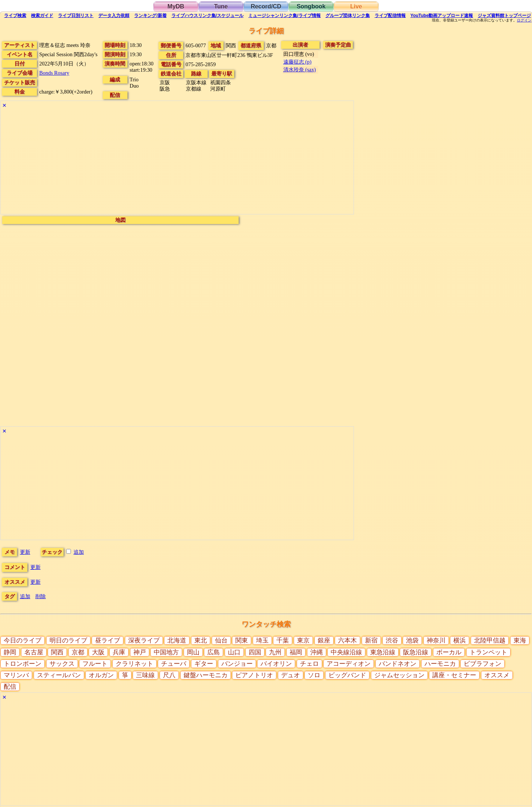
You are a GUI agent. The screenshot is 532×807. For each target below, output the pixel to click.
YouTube (442, 16)
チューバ (174, 664)
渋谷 (392, 640)
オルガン (101, 675)
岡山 (193, 652)
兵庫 (119, 652)
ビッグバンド (347, 675)
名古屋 (34, 652)
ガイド (42, 16)
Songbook (311, 6)
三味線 (145, 675)
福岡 (296, 652)
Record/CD (266, 6)
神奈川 (436, 640)
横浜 (460, 640)
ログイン (524, 20)
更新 (25, 552)
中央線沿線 (346, 652)
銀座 (324, 640)
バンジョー (237, 664)
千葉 (283, 640)
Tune (221, 6)
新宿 (371, 640)
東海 (520, 640)
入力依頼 (114, 16)
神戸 (140, 652)
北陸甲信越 (490, 640)
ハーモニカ (440, 664)
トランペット (488, 652)
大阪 (98, 652)
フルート (95, 664)
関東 (242, 640)
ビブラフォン (482, 664)
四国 (255, 652)
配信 (390, 16)
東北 (201, 640)
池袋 (412, 640)
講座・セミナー (454, 675)
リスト (76, 16)
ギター (204, 664)
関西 (57, 652)
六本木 (347, 640)
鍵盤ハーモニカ (206, 675)
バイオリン (276, 664)
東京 (303, 640)
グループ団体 (348, 16)
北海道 (177, 640)
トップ (504, 16)
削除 (41, 596)
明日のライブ (68, 640)
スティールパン (59, 675)
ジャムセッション (399, 675)
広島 (214, 652)
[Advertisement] (177, 162)
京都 (78, 652)
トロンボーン (23, 664)
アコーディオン (349, 664)
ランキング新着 (150, 16)
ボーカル (449, 652)
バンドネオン (398, 664)
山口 (234, 652)
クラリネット (134, 664)
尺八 (169, 675)
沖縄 (317, 652)
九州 (275, 652)
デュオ (291, 675)
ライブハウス (207, 16)
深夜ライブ (144, 640)
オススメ (497, 675)
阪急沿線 (416, 652)
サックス (62, 664)
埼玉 (262, 640)
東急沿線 (383, 652)
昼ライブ (108, 640)
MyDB (176, 6)
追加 (79, 552)
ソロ (314, 675)
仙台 (221, 640)
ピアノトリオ (254, 675)
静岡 (10, 652)
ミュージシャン (284, 16)
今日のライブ (23, 640)
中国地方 (166, 652)
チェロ (309, 664)
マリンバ (16, 675)
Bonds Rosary (54, 73)
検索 (15, 16)
